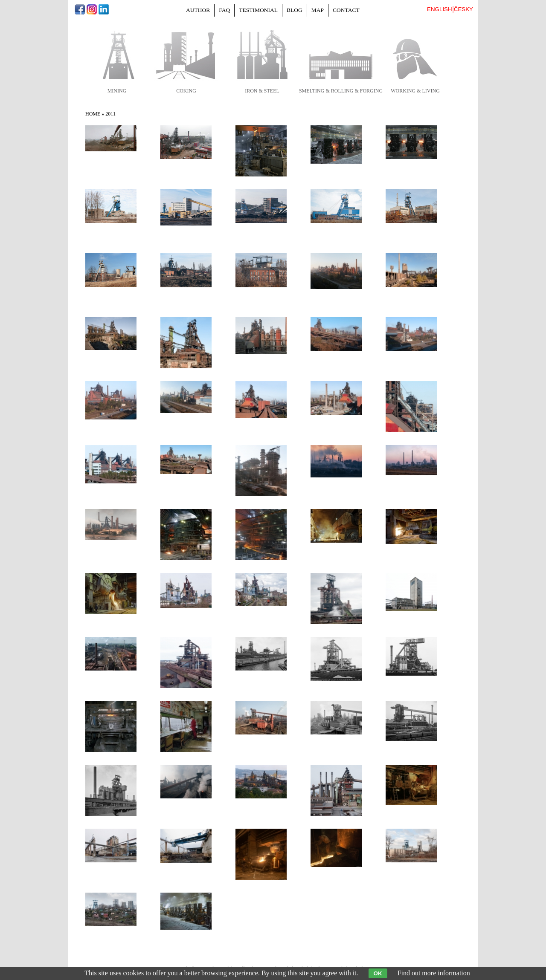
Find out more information (434, 973)
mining (117, 91)
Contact (346, 10)
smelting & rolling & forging (341, 91)
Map (318, 10)
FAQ (224, 10)
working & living (415, 91)
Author (198, 10)
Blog (295, 10)
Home (93, 114)
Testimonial (258, 10)
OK (378, 973)
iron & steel (262, 91)
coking (186, 91)
